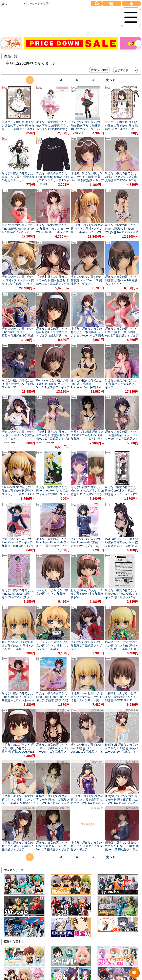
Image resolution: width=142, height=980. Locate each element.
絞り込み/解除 (99, 70)
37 (93, 80)
